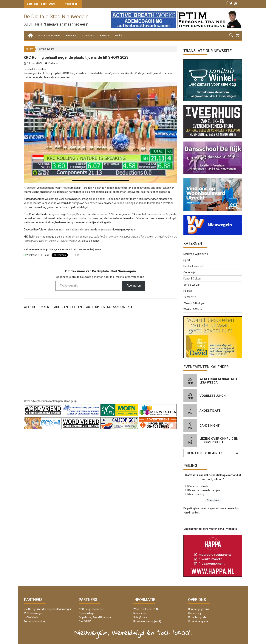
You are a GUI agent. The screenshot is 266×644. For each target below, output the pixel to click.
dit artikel (194, 513)
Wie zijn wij (194, 613)
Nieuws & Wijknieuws (196, 254)
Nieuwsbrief (140, 613)
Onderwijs (189, 272)
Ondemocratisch (198, 486)
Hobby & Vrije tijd (193, 266)
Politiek (188, 291)
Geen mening (196, 494)
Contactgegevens (199, 609)
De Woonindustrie (34, 621)
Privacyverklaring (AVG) (147, 621)
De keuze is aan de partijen (204, 490)
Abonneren (134, 286)
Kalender (105, 36)
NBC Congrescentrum (92, 609)
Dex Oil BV (85, 621)
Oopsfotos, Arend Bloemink (95, 617)
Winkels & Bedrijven (195, 303)
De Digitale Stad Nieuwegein (56, 17)
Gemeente (190, 297)
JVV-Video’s (31, 617)
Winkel (119, 36)
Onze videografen (199, 621)
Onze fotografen (198, 617)
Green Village (87, 613)
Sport (51, 49)
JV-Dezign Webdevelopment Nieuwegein (48, 609)
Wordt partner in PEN (49, 36)
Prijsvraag (71, 36)
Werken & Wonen (193, 309)
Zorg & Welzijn (192, 285)
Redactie (53, 63)
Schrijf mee (88, 36)
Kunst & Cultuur (192, 279)
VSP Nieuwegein (34, 613)
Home (41, 49)
